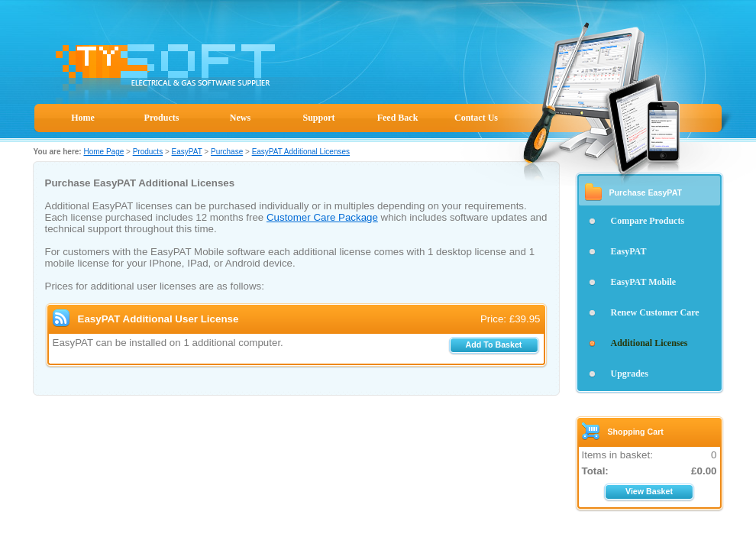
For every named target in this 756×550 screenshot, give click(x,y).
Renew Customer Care (655, 312)
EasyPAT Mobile (644, 282)
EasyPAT (187, 152)
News (240, 118)
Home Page (103, 152)
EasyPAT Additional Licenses (301, 152)
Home (83, 118)
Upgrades (630, 374)
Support (318, 118)
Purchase (227, 152)
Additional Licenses (649, 343)
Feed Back (398, 118)
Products (162, 118)
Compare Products (648, 221)
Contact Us (476, 118)
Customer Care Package (322, 217)
